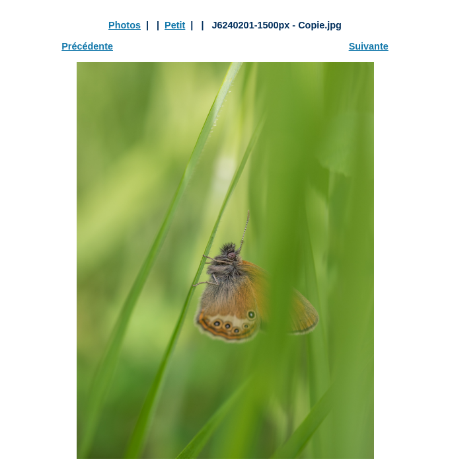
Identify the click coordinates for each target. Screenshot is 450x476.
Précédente (87, 46)
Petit (175, 25)
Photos (125, 25)
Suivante (369, 46)
